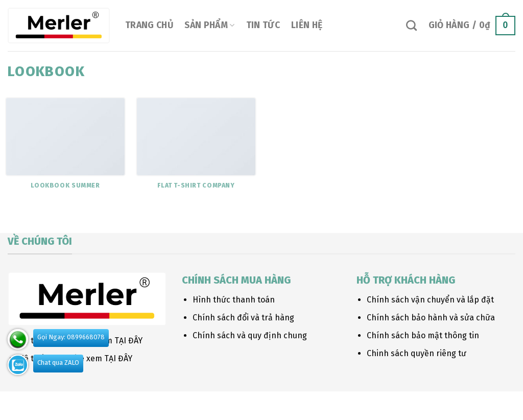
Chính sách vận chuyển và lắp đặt (430, 300)
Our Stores (55, 403)
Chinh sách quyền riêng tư (417, 353)
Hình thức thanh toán (234, 300)
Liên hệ (307, 25)
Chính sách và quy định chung (250, 335)
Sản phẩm (209, 25)
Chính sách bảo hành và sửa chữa (431, 318)
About (18, 403)
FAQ (145, 403)
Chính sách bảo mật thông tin (423, 335)
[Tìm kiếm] (411, 25)
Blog (89, 403)
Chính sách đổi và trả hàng (243, 318)
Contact (118, 403)
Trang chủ (149, 25)
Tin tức (263, 25)
